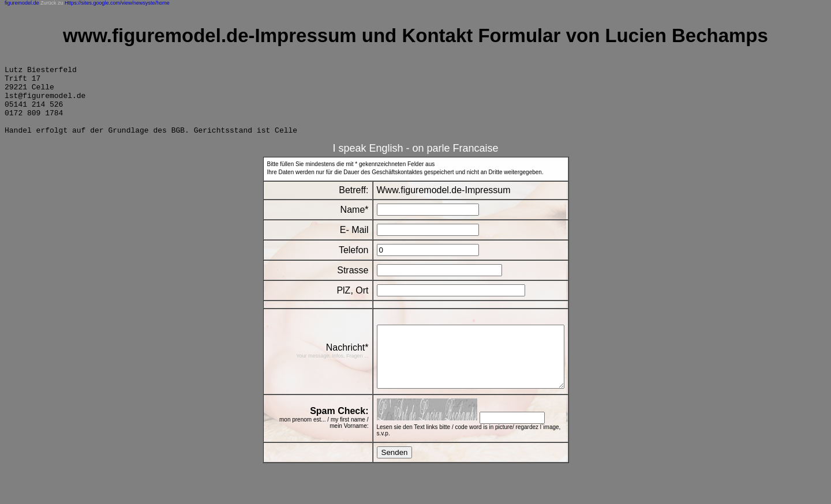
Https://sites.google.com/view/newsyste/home (117, 3)
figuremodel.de (22, 3)
